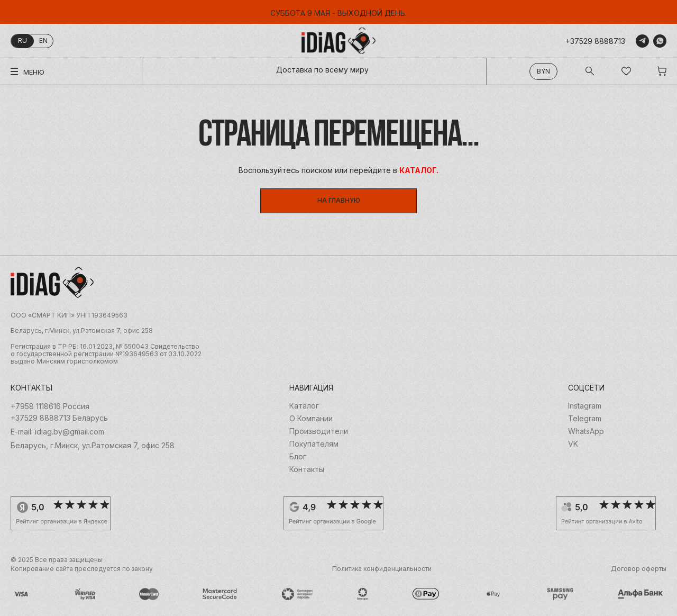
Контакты (307, 469)
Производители (319, 431)
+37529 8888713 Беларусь (59, 418)
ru (22, 40)
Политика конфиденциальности (382, 569)
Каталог (304, 406)
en (43, 40)
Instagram (585, 406)
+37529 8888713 (595, 41)
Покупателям (314, 444)
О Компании (311, 419)
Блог (298, 457)
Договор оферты (639, 569)
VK (573, 444)
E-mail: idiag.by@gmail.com (57, 432)
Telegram (585, 419)
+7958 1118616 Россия (50, 406)
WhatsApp (586, 431)
